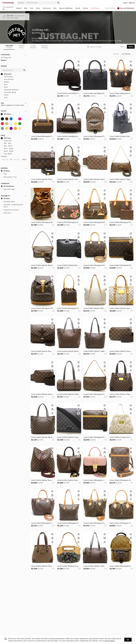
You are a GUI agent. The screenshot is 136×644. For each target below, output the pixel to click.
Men (26, 8)
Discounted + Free (9, 177)
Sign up (132, 3)
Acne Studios (7, 79)
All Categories (6, 58)
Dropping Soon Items (10, 210)
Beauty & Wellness (66, 8)
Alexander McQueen (10, 90)
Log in (125, 3)
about (122, 47)
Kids (32, 8)
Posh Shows (95, 8)
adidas (5, 82)
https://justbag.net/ (41, 39)
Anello (5, 95)
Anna (4, 98)
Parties (85, 8)
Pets (55, 8)
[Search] (41, 3)
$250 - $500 (7, 151)
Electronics (47, 8)
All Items (5, 171)
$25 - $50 (6, 143)
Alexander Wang (8, 92)
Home (38, 8)
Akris (4, 84)
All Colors (6, 114)
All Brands (6, 74)
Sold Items (6, 213)
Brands (78, 8)
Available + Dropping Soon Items (12, 206)
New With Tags (8, 189)
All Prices (6, 138)
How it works (110, 8)
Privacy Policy (110, 641)
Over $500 (6, 154)
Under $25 (6, 141)
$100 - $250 (7, 149)
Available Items (8, 202)
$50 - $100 (7, 146)
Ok (128, 640)
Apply (24, 159)
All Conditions (8, 186)
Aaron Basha (7, 77)
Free (4, 174)
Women (19, 8)
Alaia (4, 87)
